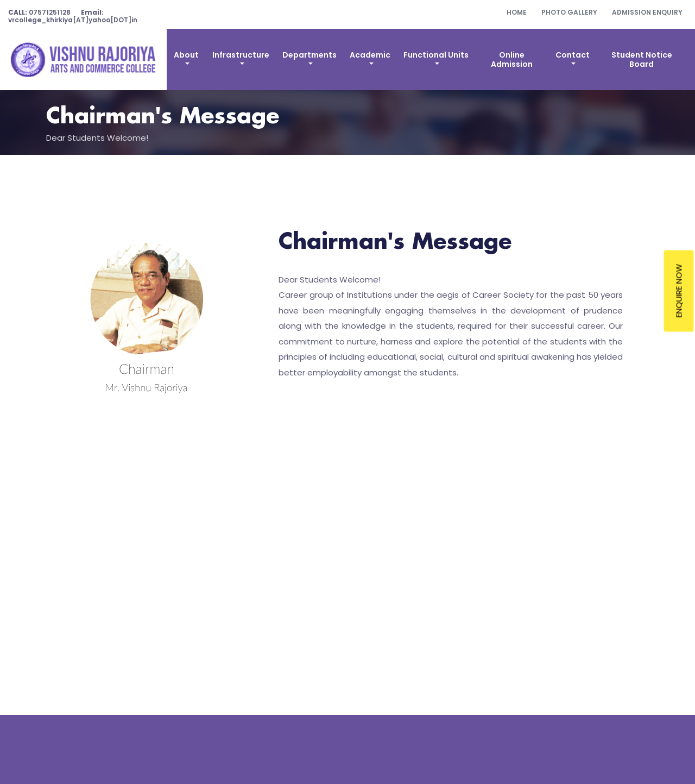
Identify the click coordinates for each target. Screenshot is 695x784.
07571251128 (39, 12)
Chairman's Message (163, 117)
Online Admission (512, 59)
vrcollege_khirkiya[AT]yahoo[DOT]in (73, 16)
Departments (309, 55)
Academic (370, 55)
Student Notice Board (642, 59)
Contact (573, 55)
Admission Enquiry (647, 12)
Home (517, 12)
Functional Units (436, 55)
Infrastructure (241, 55)
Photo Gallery (569, 12)
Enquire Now (679, 291)
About (186, 55)
